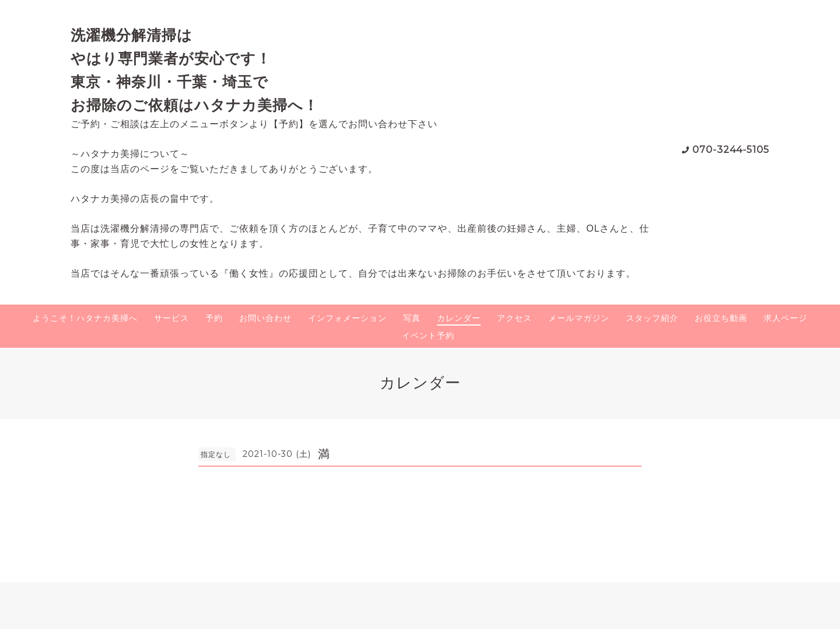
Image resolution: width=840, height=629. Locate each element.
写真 (412, 318)
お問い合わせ (265, 318)
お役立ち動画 (721, 318)
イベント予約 (428, 336)
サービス (171, 318)
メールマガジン (579, 318)
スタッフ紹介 (652, 318)
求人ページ (785, 318)
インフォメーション (347, 318)
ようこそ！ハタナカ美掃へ (85, 318)
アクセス (514, 318)
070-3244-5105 (731, 150)
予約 (214, 318)
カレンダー (459, 318)
